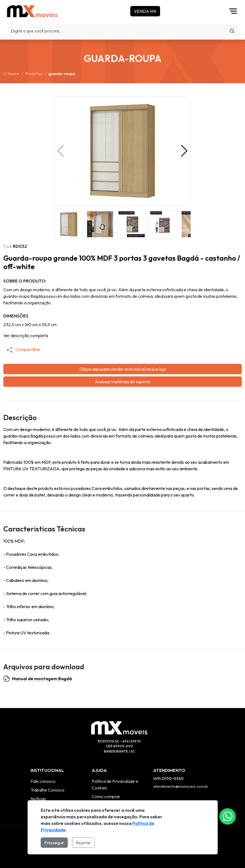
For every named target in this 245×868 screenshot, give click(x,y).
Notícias (38, 799)
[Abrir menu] (234, 11)
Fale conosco (43, 781)
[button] (184, 151)
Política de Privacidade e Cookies (115, 784)
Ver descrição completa (26, 335)
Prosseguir (54, 843)
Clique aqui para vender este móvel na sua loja (123, 369)
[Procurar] (232, 31)
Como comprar (106, 796)
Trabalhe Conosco (48, 790)
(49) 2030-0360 (168, 778)
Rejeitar (83, 843)
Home (11, 74)
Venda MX (145, 11)
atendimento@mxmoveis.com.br (181, 786)
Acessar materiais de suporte (123, 382)
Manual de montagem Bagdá (38, 679)
